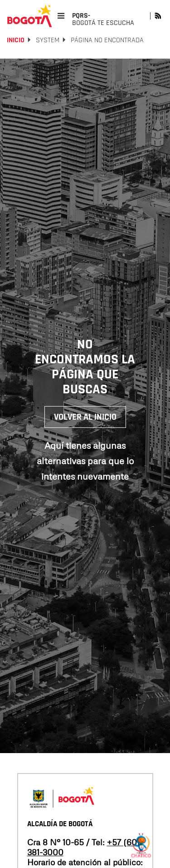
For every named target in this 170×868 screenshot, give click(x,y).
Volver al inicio (85, 417)
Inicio (16, 40)
